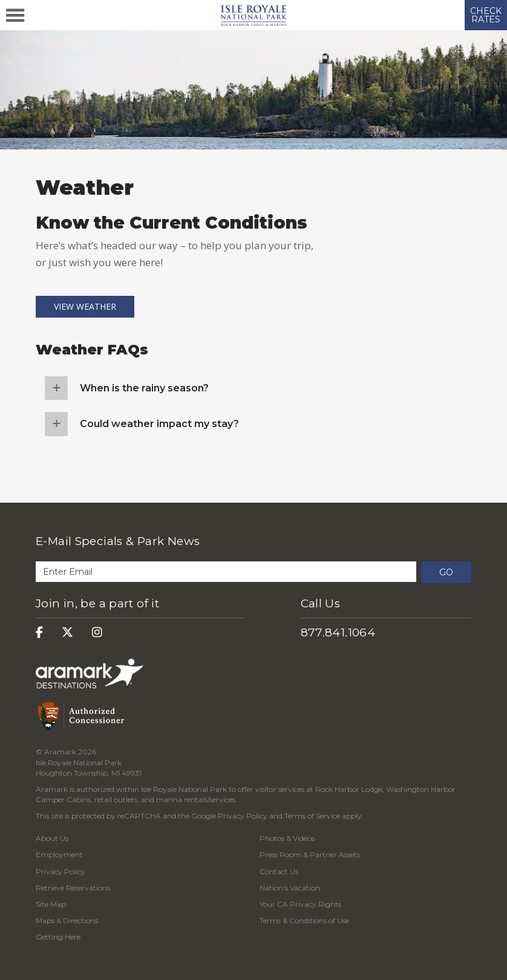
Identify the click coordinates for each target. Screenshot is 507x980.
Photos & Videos (287, 838)
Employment (59, 854)
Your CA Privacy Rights (300, 904)
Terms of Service (312, 816)
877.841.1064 (338, 632)
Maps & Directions (67, 920)
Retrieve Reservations (73, 888)
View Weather (85, 306)
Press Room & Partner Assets (310, 854)
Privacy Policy (243, 816)
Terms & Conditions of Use (304, 920)
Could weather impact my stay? (159, 424)
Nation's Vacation (290, 888)
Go (446, 572)
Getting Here (58, 937)
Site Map (51, 904)
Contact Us (279, 871)
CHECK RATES (486, 15)
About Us (52, 838)
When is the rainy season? (144, 388)
